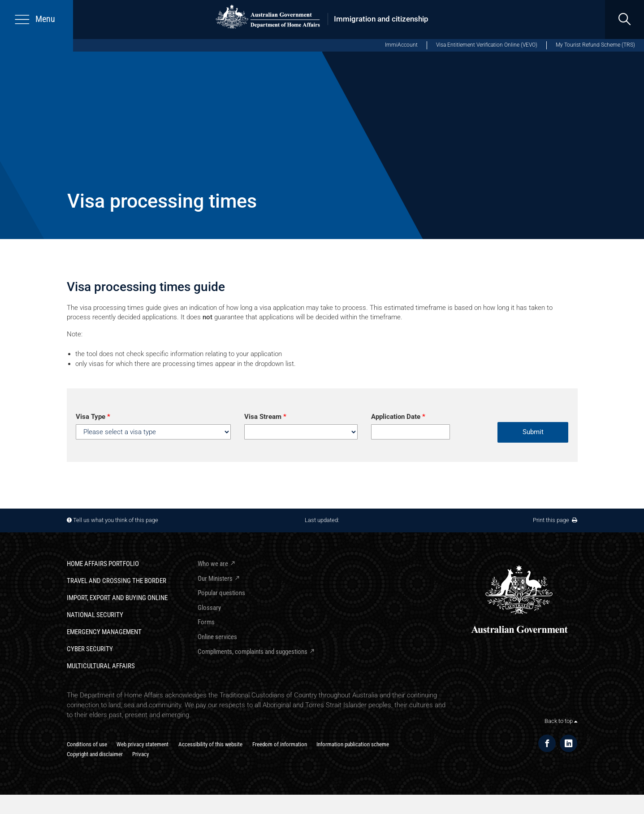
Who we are (213, 564)
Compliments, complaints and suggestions (253, 652)
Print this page (555, 520)
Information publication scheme (353, 744)
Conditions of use (87, 744)
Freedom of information (280, 744)
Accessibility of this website (210, 744)
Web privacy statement (143, 744)
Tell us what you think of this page (116, 520)
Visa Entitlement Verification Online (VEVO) (487, 45)
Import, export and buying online (117, 598)
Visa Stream (265, 417)
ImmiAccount (401, 45)
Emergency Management (104, 632)
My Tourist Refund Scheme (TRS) (595, 45)
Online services (217, 637)
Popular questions (221, 593)
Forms (206, 622)
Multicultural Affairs (101, 666)
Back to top (561, 721)
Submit (533, 432)
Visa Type (93, 417)
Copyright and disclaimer (95, 754)
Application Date (398, 417)
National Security (95, 615)
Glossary (209, 608)
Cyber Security (90, 649)
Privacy (140, 754)
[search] (625, 20)
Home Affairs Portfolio (103, 564)
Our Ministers (215, 579)
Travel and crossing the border (117, 581)
